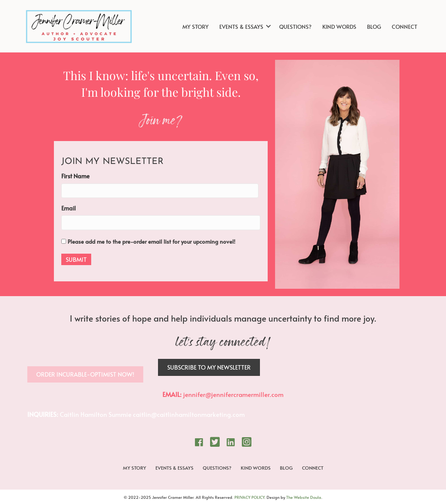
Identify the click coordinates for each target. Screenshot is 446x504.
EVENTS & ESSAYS (241, 26)
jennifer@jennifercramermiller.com (233, 394)
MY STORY (195, 26)
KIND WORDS (339, 26)
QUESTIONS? (295, 26)
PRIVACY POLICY (249, 497)
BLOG (374, 26)
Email (68, 208)
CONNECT (404, 26)
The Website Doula (304, 497)
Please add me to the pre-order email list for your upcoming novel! (151, 241)
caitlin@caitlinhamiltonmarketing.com (189, 414)
